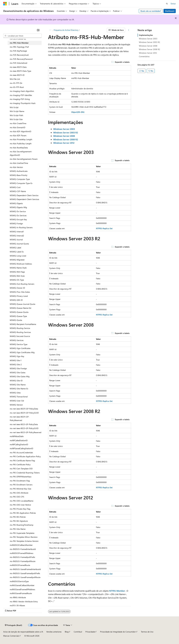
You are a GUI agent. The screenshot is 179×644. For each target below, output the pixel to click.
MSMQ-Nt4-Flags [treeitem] (17, 272)
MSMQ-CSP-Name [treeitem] (18, 191)
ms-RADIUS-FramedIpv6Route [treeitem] (23, 561)
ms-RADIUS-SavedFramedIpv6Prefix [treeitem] (25, 573)
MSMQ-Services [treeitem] (17, 340)
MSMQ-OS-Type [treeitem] (17, 280)
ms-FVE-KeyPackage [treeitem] (18, 51)
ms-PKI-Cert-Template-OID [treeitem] (21, 469)
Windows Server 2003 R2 (149, 42)
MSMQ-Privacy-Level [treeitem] (19, 296)
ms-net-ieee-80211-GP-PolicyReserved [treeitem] (20, 418)
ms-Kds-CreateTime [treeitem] (18, 123)
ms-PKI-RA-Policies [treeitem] (18, 517)
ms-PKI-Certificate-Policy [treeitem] (20, 464)
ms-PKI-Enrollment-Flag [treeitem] (20, 481)
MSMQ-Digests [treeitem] (16, 203)
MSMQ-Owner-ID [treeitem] (17, 288)
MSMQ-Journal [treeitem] (16, 240)
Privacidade (90, 632)
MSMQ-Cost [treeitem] (15, 187)
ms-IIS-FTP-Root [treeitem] (17, 87)
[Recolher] (38, 30)
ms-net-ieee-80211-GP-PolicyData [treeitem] (24, 409)
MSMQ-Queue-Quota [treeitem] (19, 312)
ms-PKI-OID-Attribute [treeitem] (19, 493)
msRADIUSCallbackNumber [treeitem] (21, 545)
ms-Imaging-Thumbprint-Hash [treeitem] (23, 103)
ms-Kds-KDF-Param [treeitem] (18, 135)
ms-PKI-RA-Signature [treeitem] (19, 521)
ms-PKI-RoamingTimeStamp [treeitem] (22, 525)
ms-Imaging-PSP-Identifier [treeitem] (21, 95)
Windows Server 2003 (148, 39)
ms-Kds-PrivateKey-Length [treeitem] (21, 139)
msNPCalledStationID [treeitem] (19, 440)
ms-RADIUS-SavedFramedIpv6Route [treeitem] (25, 577)
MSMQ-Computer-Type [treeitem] (20, 179)
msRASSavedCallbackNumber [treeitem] (22, 585)
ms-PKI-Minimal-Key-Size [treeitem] (20, 489)
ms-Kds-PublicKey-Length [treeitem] (21, 143)
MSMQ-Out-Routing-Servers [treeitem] (22, 284)
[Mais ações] (129, 30)
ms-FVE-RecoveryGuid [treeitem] (19, 55)
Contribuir (78, 632)
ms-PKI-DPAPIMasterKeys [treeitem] (21, 477)
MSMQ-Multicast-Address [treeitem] (21, 264)
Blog (67, 632)
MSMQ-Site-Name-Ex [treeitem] (19, 389)
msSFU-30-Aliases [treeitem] (17, 605)
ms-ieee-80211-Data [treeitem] (18, 67)
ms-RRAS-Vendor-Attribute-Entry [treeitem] (24, 601)
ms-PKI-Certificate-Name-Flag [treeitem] (22, 461)
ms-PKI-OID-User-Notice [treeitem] (20, 505)
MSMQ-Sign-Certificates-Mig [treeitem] (22, 352)
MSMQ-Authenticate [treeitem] (19, 171)
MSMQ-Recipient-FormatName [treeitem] (23, 324)
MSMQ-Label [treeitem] (15, 248)
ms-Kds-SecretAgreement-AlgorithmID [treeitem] (21, 153)
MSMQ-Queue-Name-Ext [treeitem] (21, 308)
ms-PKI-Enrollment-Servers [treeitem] (21, 485)
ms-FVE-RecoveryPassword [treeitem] (21, 59)
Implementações (146, 35)
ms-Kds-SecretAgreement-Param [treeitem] (24, 159)
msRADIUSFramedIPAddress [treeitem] (22, 553)
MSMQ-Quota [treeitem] (16, 320)
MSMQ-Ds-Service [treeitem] (18, 211)
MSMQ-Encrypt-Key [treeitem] (18, 219)
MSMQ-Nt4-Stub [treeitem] (17, 276)
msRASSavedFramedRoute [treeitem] (21, 593)
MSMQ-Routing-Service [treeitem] (20, 328)
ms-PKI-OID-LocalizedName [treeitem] (22, 501)
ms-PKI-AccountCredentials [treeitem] (21, 452)
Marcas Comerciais (11, 636)
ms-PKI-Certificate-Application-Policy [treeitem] (25, 456)
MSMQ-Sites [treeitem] (15, 393)
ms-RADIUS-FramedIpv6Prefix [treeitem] (22, 557)
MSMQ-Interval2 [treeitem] (17, 236)
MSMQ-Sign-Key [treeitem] (17, 356)
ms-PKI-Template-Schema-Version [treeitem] (24, 541)
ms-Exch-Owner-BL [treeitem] (18, 39)
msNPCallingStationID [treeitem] (19, 444)
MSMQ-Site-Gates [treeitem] (18, 372)
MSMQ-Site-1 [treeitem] (16, 360)
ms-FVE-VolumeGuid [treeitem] (18, 63)
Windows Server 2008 (148, 46)
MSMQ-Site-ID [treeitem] (16, 381)
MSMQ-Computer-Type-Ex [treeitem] (21, 183)
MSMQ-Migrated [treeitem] (17, 260)
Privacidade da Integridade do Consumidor (118, 632)
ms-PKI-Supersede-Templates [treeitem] (22, 533)
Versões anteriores (54, 632)
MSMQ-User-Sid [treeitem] (17, 401)
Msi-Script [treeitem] (14, 107)
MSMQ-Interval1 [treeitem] (17, 232)
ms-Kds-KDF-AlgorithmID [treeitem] (21, 131)
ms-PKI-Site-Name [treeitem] (18, 529)
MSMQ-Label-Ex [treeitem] (17, 252)
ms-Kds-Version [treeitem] (16, 167)
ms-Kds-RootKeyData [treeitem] (19, 148)
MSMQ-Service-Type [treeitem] (19, 344)
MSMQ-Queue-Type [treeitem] (18, 316)
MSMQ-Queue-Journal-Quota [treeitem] (22, 304)
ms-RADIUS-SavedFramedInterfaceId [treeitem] (25, 569)
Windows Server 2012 (148, 53)
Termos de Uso (147, 632)
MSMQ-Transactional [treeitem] (19, 397)
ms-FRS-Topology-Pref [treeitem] (19, 47)
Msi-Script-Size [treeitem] (16, 119)
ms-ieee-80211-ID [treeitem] (17, 75)
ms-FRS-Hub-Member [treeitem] (19, 43)
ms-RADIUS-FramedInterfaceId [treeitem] (23, 549)
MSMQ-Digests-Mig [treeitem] (18, 207)
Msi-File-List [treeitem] (15, 79)
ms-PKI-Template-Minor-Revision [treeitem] (24, 537)
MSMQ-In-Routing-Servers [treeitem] (21, 227)
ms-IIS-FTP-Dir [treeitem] (16, 83)
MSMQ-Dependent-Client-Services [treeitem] (24, 199)
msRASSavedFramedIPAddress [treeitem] (22, 589)
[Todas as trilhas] (50, 30)
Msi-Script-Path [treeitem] (16, 115)
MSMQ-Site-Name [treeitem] (18, 385)
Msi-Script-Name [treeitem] (17, 111)
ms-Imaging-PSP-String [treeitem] (20, 99)
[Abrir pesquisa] (167, 4)
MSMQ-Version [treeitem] (16, 405)
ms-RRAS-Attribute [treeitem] (18, 597)
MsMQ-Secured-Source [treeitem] (20, 336)
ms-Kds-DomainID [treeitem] (18, 127)
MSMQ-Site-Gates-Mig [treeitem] (20, 376)
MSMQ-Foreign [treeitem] (16, 223)
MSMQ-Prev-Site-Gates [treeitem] (20, 292)
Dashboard (170, 11)
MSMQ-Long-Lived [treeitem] (18, 256)
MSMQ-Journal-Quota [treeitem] (19, 244)
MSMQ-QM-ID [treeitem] (16, 300)
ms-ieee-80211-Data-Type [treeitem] (20, 71)
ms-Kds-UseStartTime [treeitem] (19, 163)
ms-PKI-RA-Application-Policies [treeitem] (23, 513)
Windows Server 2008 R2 (149, 49)
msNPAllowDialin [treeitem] (17, 436)
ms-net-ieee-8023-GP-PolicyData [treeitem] (24, 424)
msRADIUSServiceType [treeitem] (19, 581)
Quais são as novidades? (151, 11)
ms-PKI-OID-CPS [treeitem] (17, 497)
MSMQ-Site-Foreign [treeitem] (18, 368)
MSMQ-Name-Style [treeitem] (18, 268)
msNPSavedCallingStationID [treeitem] (21, 448)
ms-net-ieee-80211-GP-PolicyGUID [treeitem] (24, 413)
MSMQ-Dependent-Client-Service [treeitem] (24, 195)
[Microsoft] (5, 4)
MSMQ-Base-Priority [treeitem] (19, 175)
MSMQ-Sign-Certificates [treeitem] (20, 348)
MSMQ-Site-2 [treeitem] (16, 364)
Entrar (173, 4)
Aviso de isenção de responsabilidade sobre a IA (23, 632)
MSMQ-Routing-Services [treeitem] (20, 332)
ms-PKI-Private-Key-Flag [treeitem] (20, 509)
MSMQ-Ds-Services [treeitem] (18, 215)
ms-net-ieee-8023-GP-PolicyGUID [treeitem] (24, 428)
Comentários (144, 56)
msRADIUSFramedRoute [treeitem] (20, 565)
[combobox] (22, 36)
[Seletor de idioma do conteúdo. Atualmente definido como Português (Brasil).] (14, 625)
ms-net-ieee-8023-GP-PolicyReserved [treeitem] (26, 432)
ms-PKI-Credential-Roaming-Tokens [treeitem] (25, 473)
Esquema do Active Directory (66, 30)
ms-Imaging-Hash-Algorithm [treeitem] (22, 91)
